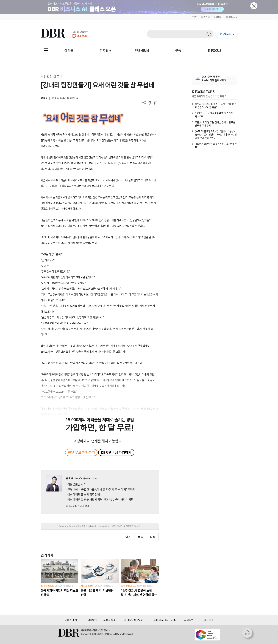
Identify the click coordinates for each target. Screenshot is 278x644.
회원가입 (205, 17)
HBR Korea (232, 17)
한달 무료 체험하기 (81, 452)
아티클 (69, 51)
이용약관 (92, 620)
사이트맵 (189, 620)
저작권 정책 (109, 620)
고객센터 (218, 17)
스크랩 (156, 103)
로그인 (194, 17)
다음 (153, 537)
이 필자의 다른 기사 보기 (77, 506)
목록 (140, 537)
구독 (178, 51)
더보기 (144, 103)
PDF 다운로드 (150, 103)
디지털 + (105, 51)
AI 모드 (227, 34)
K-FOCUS (215, 51)
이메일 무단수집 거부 (165, 620)
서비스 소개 (71, 620)
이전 (128, 537)
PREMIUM (142, 51)
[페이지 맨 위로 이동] (248, 634)
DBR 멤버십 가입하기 (116, 452)
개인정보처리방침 (134, 620)
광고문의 (208, 620)
